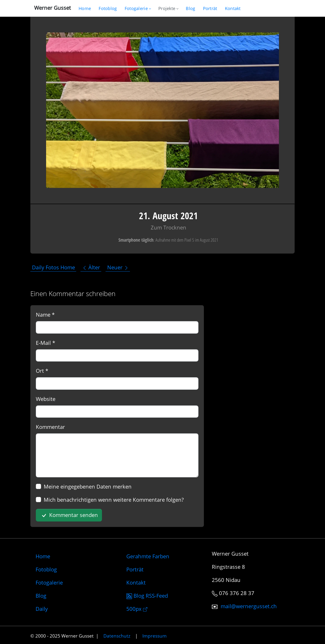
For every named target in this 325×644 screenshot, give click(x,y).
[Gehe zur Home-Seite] (85, 8)
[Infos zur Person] (210, 8)
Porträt (135, 569)
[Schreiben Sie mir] (233, 8)
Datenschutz (117, 636)
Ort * (42, 371)
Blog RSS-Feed (147, 596)
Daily (42, 609)
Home (43, 556)
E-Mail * (45, 343)
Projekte (168, 8)
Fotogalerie (138, 8)
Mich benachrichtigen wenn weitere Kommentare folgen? (114, 500)
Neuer (118, 267)
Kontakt (136, 582)
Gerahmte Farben (148, 556)
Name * (45, 314)
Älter (91, 267)
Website (46, 399)
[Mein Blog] (190, 8)
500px (137, 609)
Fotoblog (46, 569)
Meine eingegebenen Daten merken (88, 486)
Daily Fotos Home (53, 267)
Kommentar (50, 427)
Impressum (155, 636)
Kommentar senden (69, 515)
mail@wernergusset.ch (249, 606)
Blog (41, 596)
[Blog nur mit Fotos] (108, 8)
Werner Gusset (53, 8)
